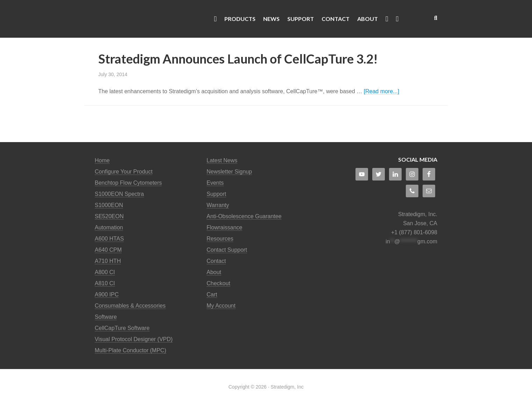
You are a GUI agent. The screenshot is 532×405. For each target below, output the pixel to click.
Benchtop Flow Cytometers (128, 183)
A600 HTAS (109, 239)
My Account (221, 306)
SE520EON (109, 216)
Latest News (222, 160)
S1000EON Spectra (119, 194)
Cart (212, 294)
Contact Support (227, 250)
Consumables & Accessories (130, 306)
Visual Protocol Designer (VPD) (134, 339)
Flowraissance (224, 227)
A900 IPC (107, 294)
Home (102, 160)
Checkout (218, 283)
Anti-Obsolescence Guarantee (244, 216)
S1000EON (109, 205)
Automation (109, 227)
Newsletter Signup (229, 172)
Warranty (218, 205)
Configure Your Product (124, 172)
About (214, 272)
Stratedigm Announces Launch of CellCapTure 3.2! (238, 59)
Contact (216, 261)
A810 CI (105, 283)
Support (216, 194)
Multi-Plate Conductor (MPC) (131, 350)
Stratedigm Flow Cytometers (151, 19)
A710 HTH (108, 261)
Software (106, 317)
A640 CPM (108, 250)
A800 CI (105, 272)
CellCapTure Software (122, 328)
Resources (220, 239)
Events (215, 183)
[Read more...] (382, 91)
